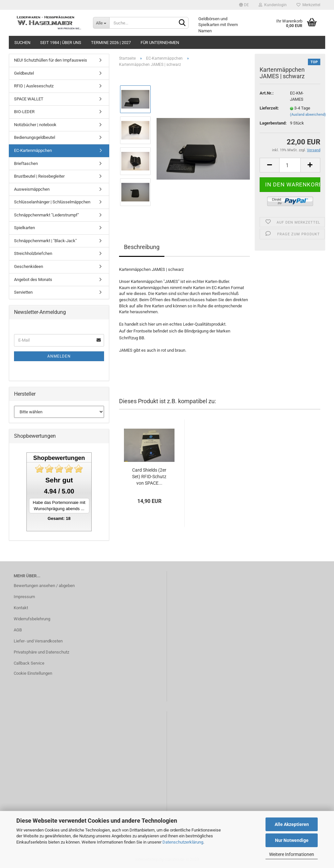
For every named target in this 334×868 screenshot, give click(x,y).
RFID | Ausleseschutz (34, 86)
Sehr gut (59, 480)
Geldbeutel (24, 73)
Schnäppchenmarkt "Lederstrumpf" (46, 215)
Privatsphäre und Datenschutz (41, 652)
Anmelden (59, 356)
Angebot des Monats (33, 280)
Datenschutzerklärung (183, 842)
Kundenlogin (273, 5)
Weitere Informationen (292, 854)
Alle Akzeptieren (292, 824)
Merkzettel (308, 5)
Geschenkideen (29, 266)
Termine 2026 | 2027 (111, 43)
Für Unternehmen (160, 43)
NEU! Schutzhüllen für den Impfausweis (51, 60)
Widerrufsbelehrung (32, 619)
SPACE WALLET (29, 99)
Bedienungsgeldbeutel (35, 137)
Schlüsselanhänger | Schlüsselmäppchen (52, 202)
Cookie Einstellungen (33, 673)
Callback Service (29, 663)
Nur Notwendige (292, 840)
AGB (18, 630)
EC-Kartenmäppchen (33, 150)
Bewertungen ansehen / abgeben (44, 586)
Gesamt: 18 (59, 518)
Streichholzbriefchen (33, 253)
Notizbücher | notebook (35, 125)
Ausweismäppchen (32, 189)
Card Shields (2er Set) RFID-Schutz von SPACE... (149, 477)
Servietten (23, 292)
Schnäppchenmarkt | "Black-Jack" (45, 241)
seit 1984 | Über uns (61, 43)
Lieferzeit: (269, 108)
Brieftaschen (26, 163)
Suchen (22, 43)
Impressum (24, 597)
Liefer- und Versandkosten (38, 641)
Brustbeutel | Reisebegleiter (39, 176)
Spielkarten (24, 228)
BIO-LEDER (24, 112)
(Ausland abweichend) (308, 115)
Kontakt (21, 608)
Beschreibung (142, 247)
